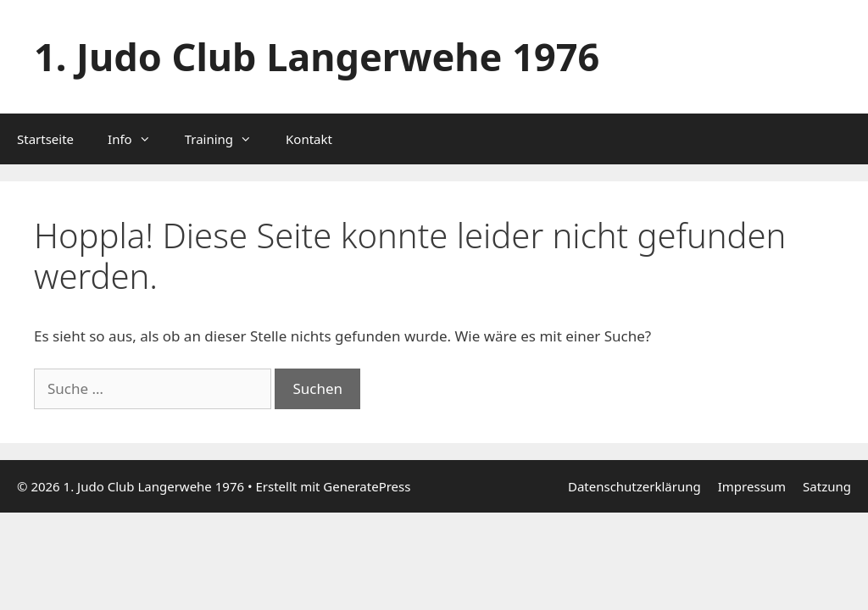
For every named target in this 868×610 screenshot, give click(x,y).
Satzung (827, 486)
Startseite (45, 139)
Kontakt (309, 139)
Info (138, 139)
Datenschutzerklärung (634, 486)
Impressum (752, 486)
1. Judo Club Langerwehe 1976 (317, 56)
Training (227, 139)
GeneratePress (367, 486)
